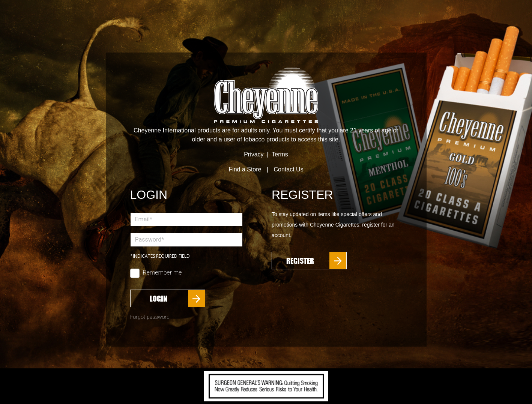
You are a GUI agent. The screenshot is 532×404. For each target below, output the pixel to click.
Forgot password (150, 317)
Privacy (254, 154)
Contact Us (289, 169)
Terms (280, 154)
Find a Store (245, 169)
